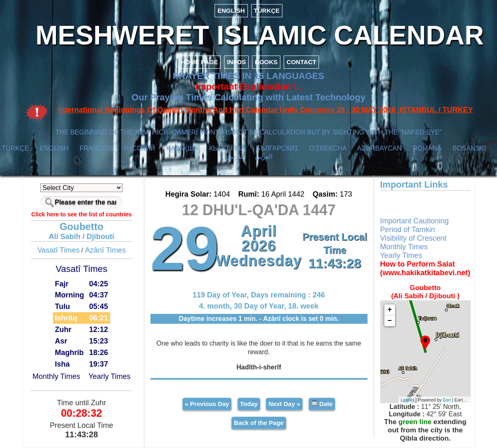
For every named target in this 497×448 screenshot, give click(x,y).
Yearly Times (109, 376)
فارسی (234, 157)
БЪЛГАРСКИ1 (277, 148)
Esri (447, 400)
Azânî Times (105, 250)
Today (249, 404)
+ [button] (390, 310)
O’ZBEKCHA (328, 148)
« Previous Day (207, 404)
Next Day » (284, 404)
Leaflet (408, 400)
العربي (264, 157)
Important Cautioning (415, 221)
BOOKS (266, 62)
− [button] (390, 321)
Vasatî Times (59, 250)
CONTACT (301, 62)
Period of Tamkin (408, 230)
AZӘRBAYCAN (379, 148)
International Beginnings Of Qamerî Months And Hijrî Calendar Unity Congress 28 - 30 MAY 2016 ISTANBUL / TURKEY (266, 110)
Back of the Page (259, 423)
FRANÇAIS (96, 148)
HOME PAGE (200, 62)
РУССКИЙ (139, 148)
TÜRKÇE (267, 10)
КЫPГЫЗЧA (227, 148)
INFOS (236, 62)
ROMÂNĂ (427, 148)
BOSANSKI (469, 148)
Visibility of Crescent (414, 238)
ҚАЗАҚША (182, 148)
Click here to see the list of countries (81, 214)
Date (322, 403)
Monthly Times (56, 376)
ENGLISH (231, 10)
